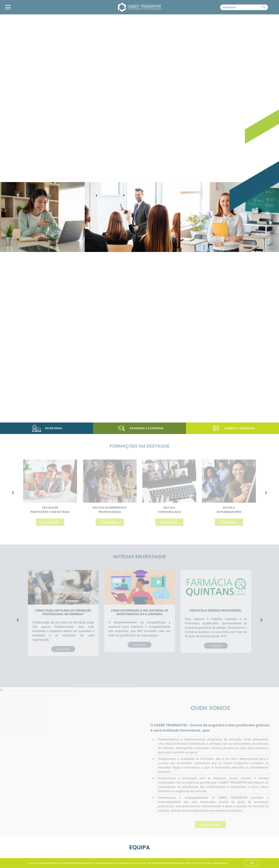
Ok (252, 863)
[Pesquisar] (241, 7)
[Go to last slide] (13, 493)
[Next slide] (266, 493)
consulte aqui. (220, 863)
